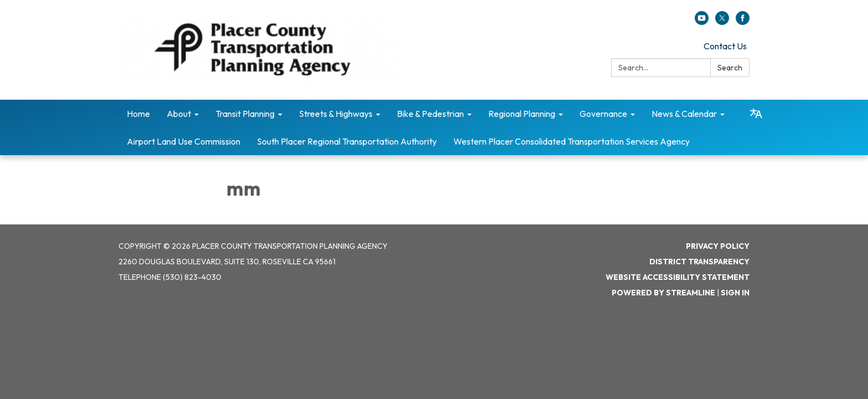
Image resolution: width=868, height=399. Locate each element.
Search (730, 68)
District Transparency (699, 262)
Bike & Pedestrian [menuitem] (430, 114)
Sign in (735, 293)
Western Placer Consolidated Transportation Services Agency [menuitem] (572, 141)
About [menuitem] (179, 114)
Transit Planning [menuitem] (245, 114)
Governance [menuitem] (603, 114)
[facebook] (743, 22)
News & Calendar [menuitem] (684, 114)
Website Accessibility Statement (678, 277)
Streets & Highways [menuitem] (336, 114)
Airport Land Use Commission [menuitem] (184, 141)
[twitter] (722, 22)
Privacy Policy (718, 246)
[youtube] (702, 22)
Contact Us (725, 46)
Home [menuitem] (138, 114)
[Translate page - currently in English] (756, 114)
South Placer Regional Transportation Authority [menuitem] (347, 141)
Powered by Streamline (663, 293)
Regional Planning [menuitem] (522, 114)
